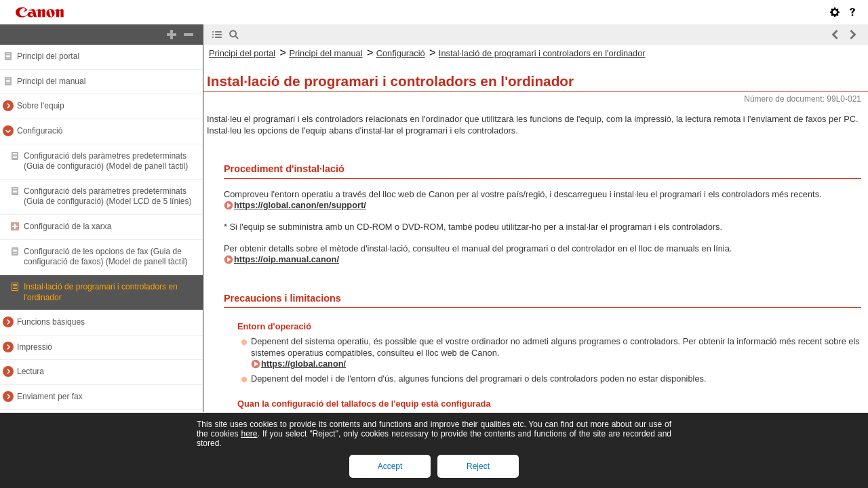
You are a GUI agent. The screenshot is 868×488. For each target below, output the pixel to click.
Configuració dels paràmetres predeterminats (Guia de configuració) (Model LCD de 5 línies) (107, 197)
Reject (478, 466)
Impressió (35, 347)
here (249, 434)
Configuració (40, 131)
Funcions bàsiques (51, 322)
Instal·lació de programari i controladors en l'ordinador (542, 53)
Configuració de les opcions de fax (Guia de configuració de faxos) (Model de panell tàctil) (105, 257)
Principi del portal (48, 56)
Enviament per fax (50, 396)
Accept (390, 466)
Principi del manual (51, 81)
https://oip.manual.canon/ (287, 259)
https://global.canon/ (303, 364)
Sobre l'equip (41, 106)
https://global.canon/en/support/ (300, 205)
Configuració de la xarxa (67, 226)
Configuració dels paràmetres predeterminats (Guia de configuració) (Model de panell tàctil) (106, 161)
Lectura (31, 371)
